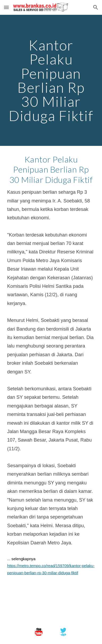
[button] (6, 7)
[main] (51, 80)
